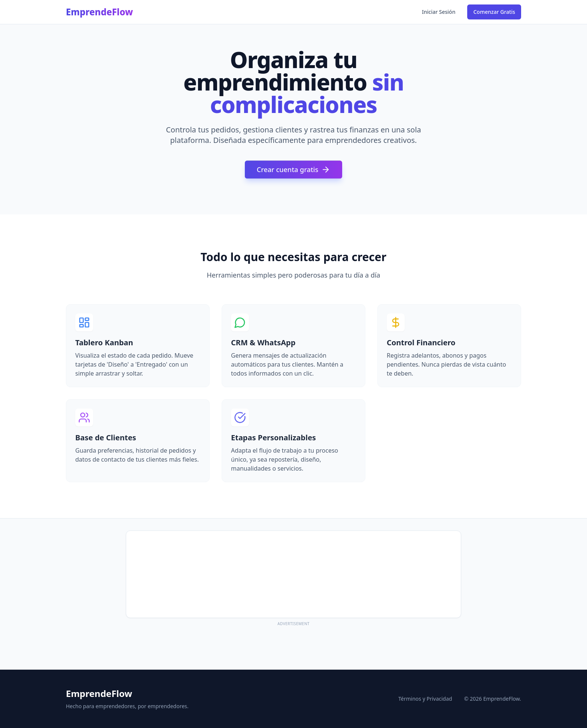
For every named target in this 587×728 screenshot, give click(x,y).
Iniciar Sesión (439, 12)
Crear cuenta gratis (293, 171)
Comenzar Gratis (494, 12)
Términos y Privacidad (425, 699)
